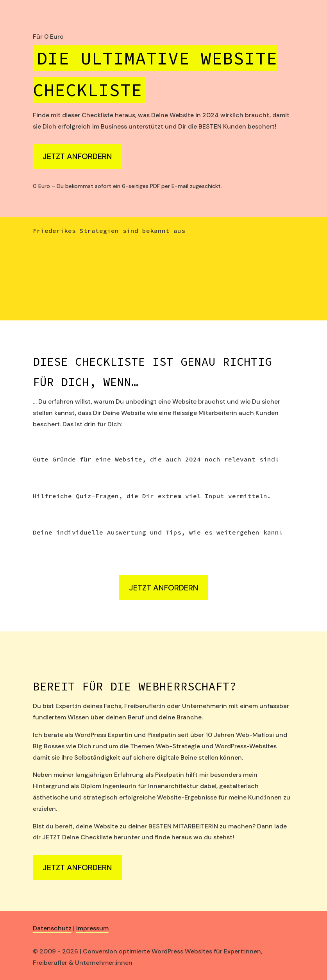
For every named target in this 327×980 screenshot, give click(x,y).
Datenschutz (52, 928)
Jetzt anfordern (77, 156)
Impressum (92, 928)
